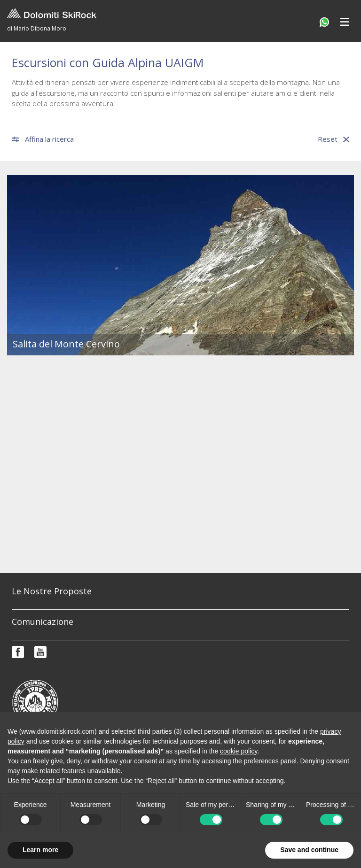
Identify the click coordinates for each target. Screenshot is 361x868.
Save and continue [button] (309, 850)
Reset (334, 139)
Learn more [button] (40, 850)
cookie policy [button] (239, 751)
